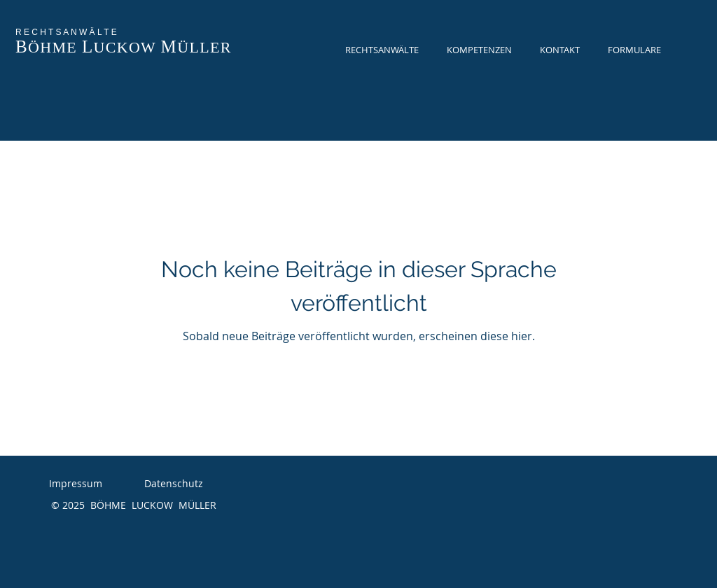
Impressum (76, 483)
